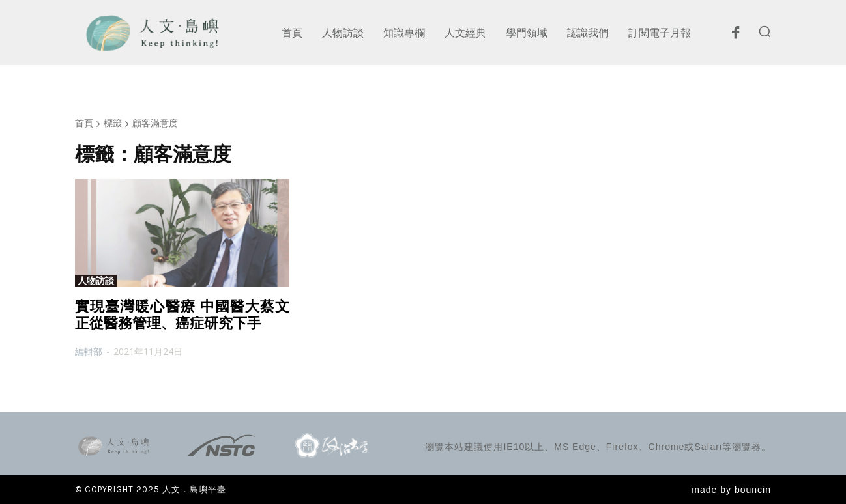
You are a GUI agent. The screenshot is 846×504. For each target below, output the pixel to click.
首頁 (84, 123)
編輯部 (89, 351)
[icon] (735, 36)
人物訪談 (96, 281)
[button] (765, 31)
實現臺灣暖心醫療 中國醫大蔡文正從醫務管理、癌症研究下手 (182, 315)
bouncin (753, 490)
